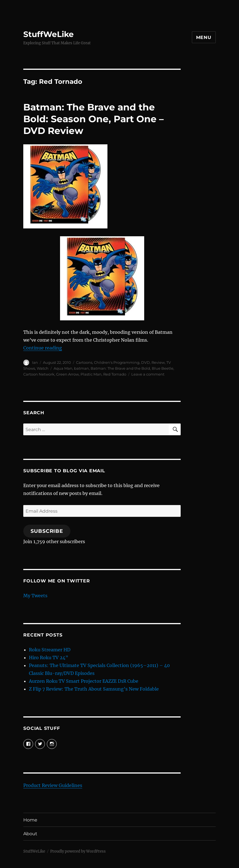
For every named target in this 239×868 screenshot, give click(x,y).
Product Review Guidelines (53, 785)
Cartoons (84, 362)
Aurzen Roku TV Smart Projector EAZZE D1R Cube (84, 681)
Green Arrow (67, 374)
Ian (35, 362)
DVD (145, 362)
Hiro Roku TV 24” (49, 658)
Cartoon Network (39, 374)
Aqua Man (63, 368)
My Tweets (35, 596)
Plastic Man (91, 374)
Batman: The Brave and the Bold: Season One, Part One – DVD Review (94, 119)
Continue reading (43, 348)
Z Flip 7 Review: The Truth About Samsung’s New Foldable (94, 689)
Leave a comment (148, 374)
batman (81, 368)
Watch (43, 368)
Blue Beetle (163, 368)
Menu (204, 37)
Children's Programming (117, 362)
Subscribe (47, 531)
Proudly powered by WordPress (78, 851)
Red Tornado (115, 374)
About (30, 834)
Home (30, 820)
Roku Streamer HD (50, 650)
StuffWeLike (49, 34)
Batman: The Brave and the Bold (120, 368)
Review (158, 362)
